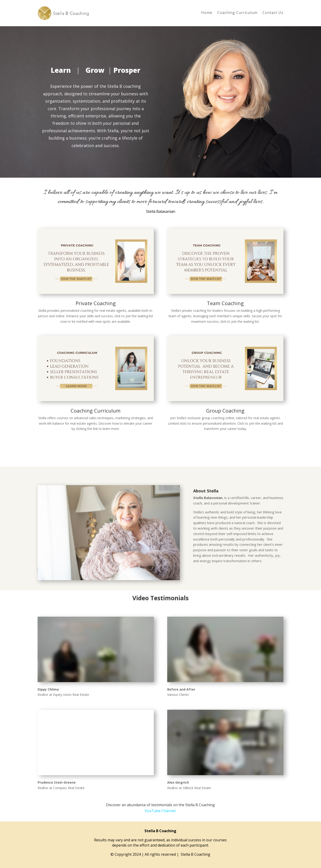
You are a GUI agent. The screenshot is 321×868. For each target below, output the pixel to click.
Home (207, 13)
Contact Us (273, 13)
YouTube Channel (160, 811)
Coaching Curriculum (237, 13)
